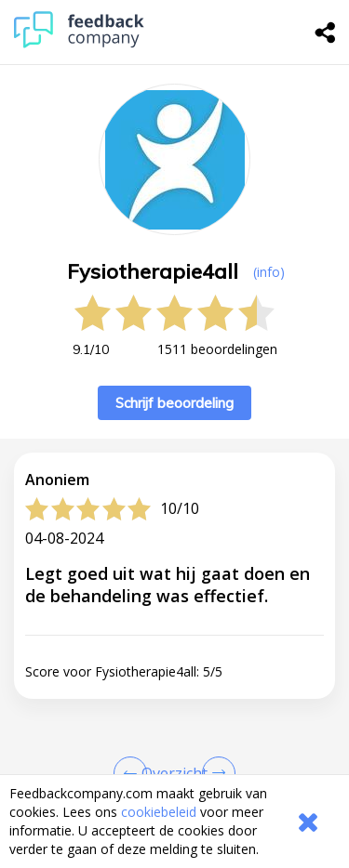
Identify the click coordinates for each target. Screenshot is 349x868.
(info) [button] (269, 272)
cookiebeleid (159, 812)
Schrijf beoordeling (174, 403)
